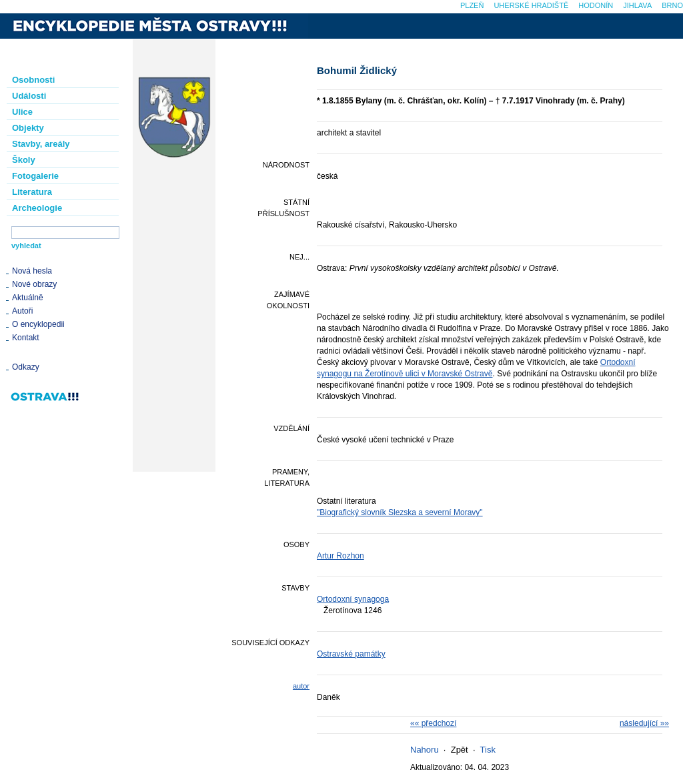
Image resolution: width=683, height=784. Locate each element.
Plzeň (472, 5)
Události (29, 96)
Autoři (22, 311)
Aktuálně (28, 298)
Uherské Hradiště (531, 5)
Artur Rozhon (340, 556)
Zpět (460, 750)
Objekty (28, 128)
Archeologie (37, 208)
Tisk (488, 750)
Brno (672, 5)
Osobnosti (33, 80)
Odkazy (26, 367)
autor (301, 686)
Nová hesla (32, 271)
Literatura (32, 192)
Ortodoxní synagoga (353, 599)
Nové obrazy (34, 284)
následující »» (644, 723)
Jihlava (637, 5)
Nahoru (425, 750)
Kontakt (26, 338)
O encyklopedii (38, 324)
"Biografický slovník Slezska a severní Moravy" (400, 512)
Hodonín (596, 5)
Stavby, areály (41, 144)
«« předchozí (433, 723)
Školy (24, 160)
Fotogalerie (35, 176)
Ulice (22, 112)
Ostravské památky (351, 654)
